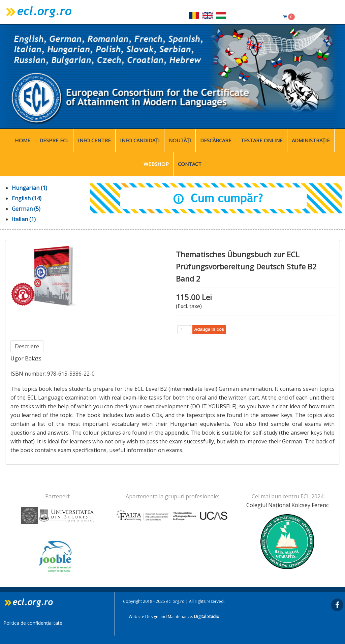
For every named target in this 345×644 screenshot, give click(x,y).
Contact (190, 164)
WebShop (156, 164)
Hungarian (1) (29, 188)
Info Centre (94, 140)
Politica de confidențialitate (33, 623)
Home (23, 140)
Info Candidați (140, 140)
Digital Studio (207, 617)
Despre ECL (54, 140)
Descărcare (216, 140)
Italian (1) (24, 219)
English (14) (27, 198)
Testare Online (262, 140)
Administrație (311, 140)
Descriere (27, 346)
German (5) (26, 209)
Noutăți (180, 140)
